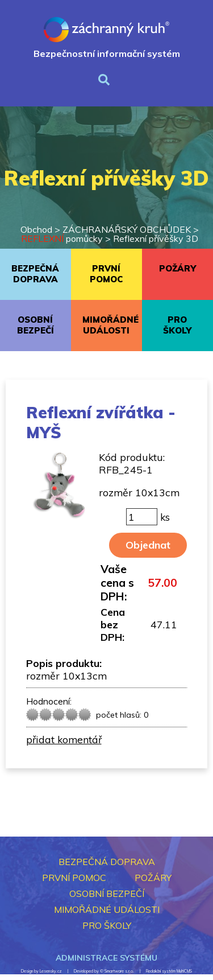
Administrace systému (106, 958)
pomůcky (62, 238)
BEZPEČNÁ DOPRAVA (35, 274)
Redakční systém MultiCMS (169, 971)
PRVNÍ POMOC (106, 274)
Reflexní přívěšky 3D (156, 238)
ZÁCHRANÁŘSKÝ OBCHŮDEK (127, 229)
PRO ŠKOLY (177, 325)
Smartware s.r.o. (119, 971)
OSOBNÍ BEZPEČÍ (35, 325)
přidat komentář (64, 739)
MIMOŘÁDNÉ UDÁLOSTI (110, 325)
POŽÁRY (177, 268)
